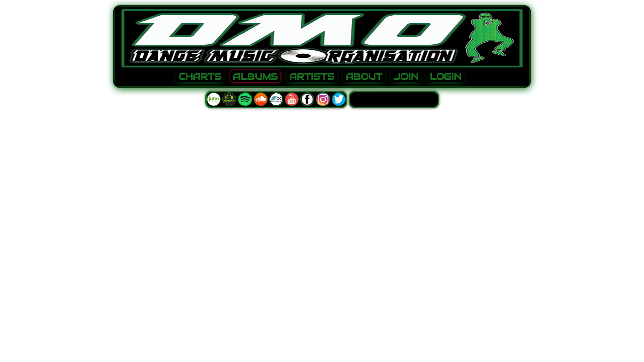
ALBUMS (255, 77)
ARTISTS (312, 77)
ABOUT (364, 77)
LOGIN (446, 77)
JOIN (406, 77)
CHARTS (200, 77)
